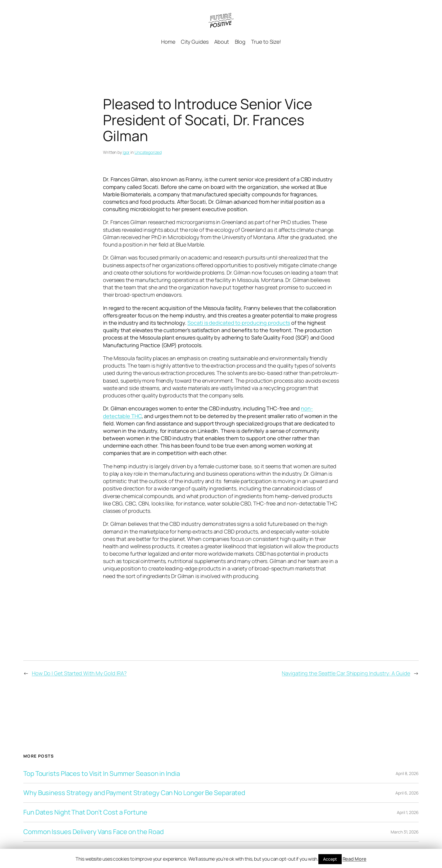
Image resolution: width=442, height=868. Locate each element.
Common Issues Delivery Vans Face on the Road (94, 832)
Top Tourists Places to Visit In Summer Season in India (102, 774)
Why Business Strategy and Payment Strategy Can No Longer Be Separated (134, 793)
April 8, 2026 (407, 773)
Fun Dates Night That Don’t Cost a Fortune (85, 812)
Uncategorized (148, 152)
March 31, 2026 (405, 832)
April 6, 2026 (407, 793)
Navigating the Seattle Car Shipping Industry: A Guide (346, 673)
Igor (126, 152)
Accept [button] (330, 859)
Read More (355, 859)
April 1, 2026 (408, 812)
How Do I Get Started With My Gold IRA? (79, 673)
